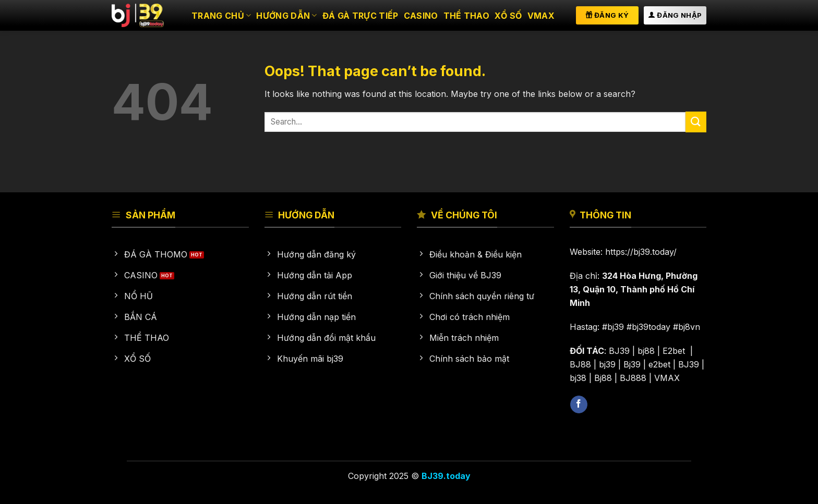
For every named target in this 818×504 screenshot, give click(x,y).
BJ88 (580, 364)
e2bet (659, 364)
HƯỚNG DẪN (286, 16)
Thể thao (467, 16)
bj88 (646, 351)
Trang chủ (221, 16)
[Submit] (696, 122)
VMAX (541, 16)
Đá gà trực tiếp (360, 16)
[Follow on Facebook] (579, 404)
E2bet (675, 351)
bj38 (578, 378)
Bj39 (632, 364)
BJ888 (633, 378)
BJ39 (619, 351)
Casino (421, 16)
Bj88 (603, 378)
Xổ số (508, 16)
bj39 (607, 364)
